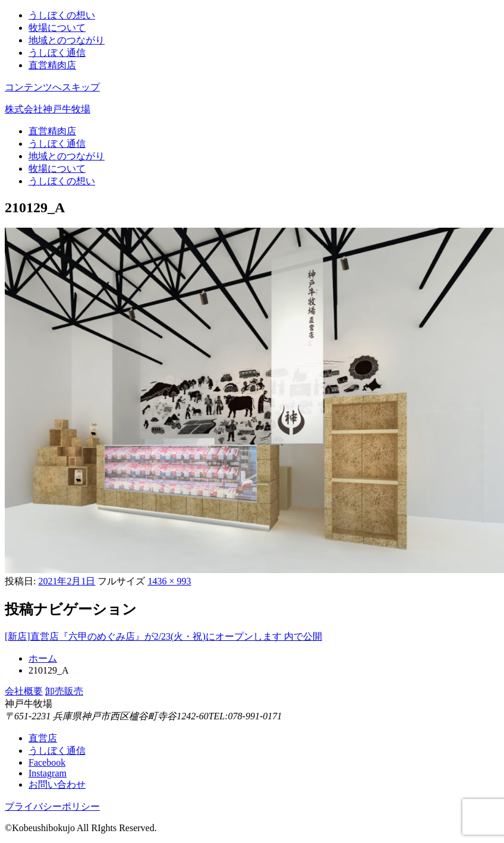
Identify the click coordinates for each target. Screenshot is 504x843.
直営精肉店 (52, 65)
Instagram (48, 773)
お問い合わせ (57, 784)
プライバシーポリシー (52, 806)
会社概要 (24, 691)
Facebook (47, 762)
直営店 (43, 738)
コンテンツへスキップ (52, 87)
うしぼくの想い (62, 15)
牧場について (57, 28)
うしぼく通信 (57, 53)
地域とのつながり (67, 40)
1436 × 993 (169, 581)
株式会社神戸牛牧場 (48, 109)
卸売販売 (64, 691)
